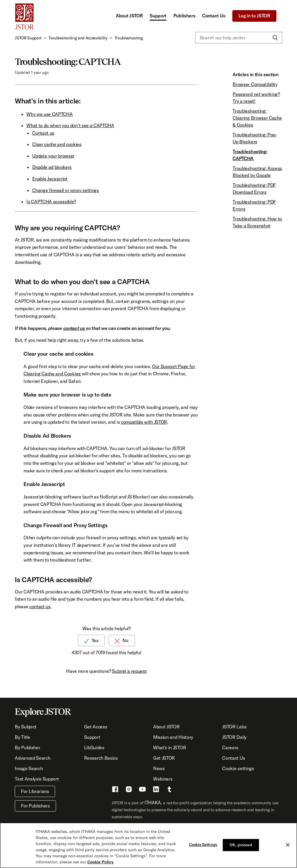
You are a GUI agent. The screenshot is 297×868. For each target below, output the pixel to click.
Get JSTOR (164, 758)
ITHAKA (153, 803)
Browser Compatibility (255, 84)
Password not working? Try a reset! (256, 98)
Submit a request (129, 671)
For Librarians (35, 791)
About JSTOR (129, 16)
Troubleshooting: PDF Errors (254, 205)
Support (158, 16)
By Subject (26, 727)
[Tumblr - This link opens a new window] (169, 790)
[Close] (288, 845)
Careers (230, 748)
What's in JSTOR (170, 748)
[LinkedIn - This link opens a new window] (156, 790)
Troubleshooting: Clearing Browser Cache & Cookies (257, 118)
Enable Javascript (50, 179)
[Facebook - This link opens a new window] (115, 790)
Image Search (29, 768)
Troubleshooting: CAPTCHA (250, 155)
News (159, 768)
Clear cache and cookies (57, 144)
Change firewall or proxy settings (65, 190)
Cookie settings (238, 768)
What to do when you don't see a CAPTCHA (70, 125)
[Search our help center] (239, 38)
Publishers (184, 16)
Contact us (43, 133)
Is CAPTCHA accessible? (51, 202)
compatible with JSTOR (144, 422)
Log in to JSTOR (254, 16)
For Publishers (35, 806)
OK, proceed (241, 845)
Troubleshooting (129, 38)
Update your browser (53, 156)
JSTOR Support (28, 38)
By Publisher (27, 748)
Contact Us (214, 16)
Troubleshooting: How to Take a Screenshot (257, 222)
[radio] (91, 641)
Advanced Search (32, 758)
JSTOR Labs (234, 727)
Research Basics (101, 758)
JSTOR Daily (234, 737)
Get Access (96, 727)
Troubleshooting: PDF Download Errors (254, 189)
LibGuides (94, 748)
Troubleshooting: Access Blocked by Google (257, 172)
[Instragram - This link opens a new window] (129, 790)
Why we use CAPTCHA (49, 114)
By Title (22, 737)
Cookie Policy (100, 862)
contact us (74, 328)
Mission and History (173, 737)
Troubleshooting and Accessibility (78, 38)
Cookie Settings (203, 845)
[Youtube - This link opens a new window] (142, 790)
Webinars (163, 779)
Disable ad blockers (52, 167)
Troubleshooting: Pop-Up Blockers (255, 138)
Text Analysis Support (37, 779)
